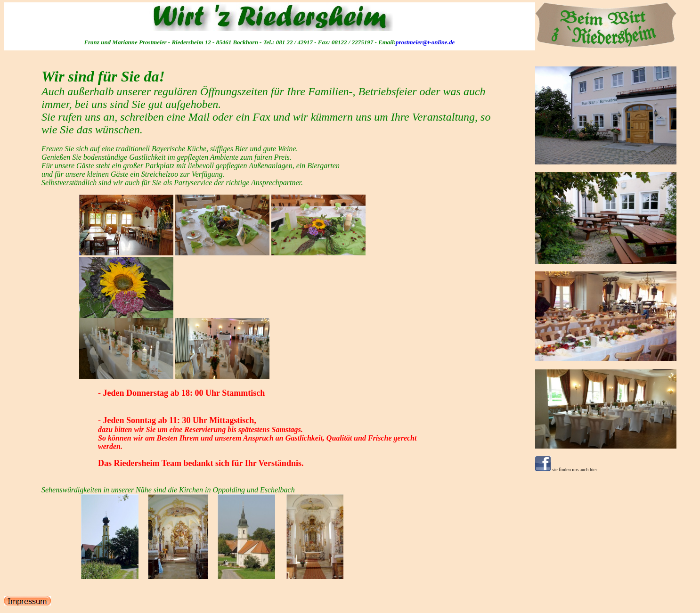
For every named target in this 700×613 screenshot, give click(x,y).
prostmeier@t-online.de (425, 42)
